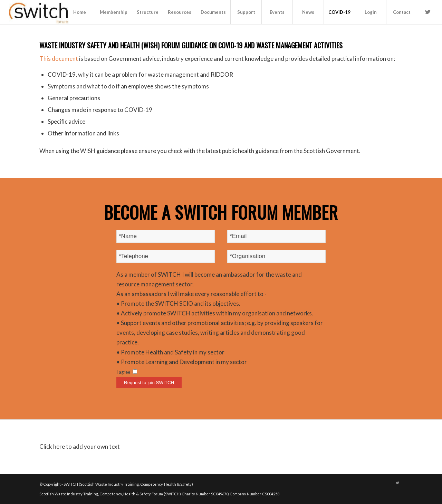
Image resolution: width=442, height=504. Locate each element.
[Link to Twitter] (428, 12)
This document (59, 59)
